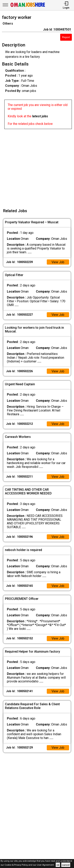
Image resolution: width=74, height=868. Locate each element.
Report (66, 37)
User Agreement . (46, 865)
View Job (58, 262)
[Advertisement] (37, 166)
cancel (66, 865)
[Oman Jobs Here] (28, 7)
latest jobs (40, 116)
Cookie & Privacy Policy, (16, 865)
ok (58, 865)
